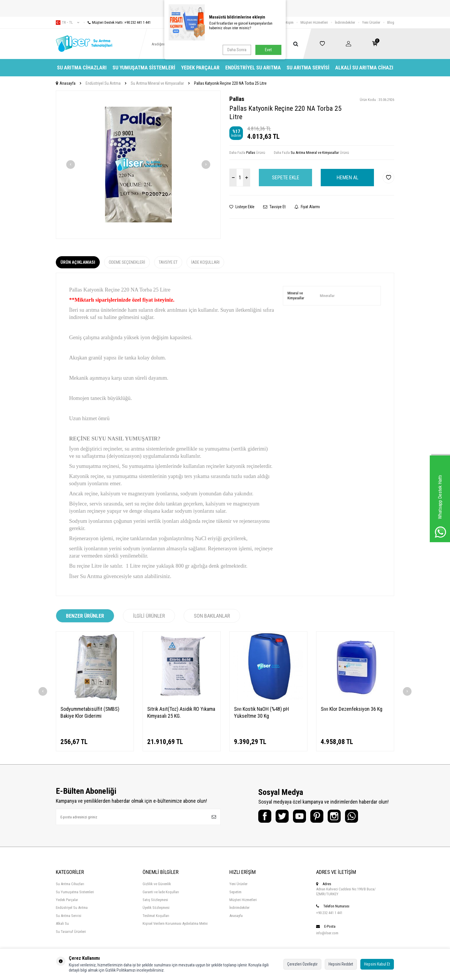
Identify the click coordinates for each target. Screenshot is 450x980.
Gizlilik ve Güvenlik (157, 884)
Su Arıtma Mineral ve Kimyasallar (157, 83)
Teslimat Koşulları (156, 916)
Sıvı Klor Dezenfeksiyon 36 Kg (352, 709)
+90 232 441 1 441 (329, 913)
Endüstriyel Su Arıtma (253, 68)
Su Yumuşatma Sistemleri (144, 68)
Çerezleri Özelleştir (302, 964)
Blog (391, 22)
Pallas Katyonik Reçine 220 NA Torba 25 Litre (230, 83)
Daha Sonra (237, 50)
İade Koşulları (205, 262)
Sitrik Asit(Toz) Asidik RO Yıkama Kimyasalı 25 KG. (181, 712)
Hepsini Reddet (341, 964)
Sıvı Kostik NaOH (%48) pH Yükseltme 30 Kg (261, 712)
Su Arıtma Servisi (308, 68)
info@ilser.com (327, 933)
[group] (138, 165)
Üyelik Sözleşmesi (156, 908)
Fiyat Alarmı (307, 207)
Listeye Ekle (242, 207)
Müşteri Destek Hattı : (117, 22)
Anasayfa (66, 83)
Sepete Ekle (286, 177)
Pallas (237, 99)
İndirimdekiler (345, 22)
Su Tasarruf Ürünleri (71, 932)
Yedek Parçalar (200, 68)
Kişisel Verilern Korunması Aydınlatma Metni (175, 923)
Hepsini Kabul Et (377, 964)
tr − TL (68, 23)
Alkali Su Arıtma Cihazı (364, 68)
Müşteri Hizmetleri (314, 22)
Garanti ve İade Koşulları (161, 892)
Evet (268, 50)
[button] (71, 165)
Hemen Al (347, 177)
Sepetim (235, 892)
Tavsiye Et (274, 207)
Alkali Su (62, 923)
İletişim (288, 22)
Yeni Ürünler (371, 22)
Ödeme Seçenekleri (127, 262)
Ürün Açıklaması (78, 262)
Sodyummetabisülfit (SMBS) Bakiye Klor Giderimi (90, 712)
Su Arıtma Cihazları (82, 68)
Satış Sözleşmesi (155, 900)
